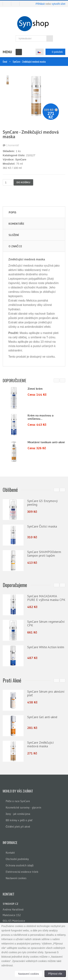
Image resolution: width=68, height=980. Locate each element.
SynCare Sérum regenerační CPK (46, 623)
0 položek (54, 52)
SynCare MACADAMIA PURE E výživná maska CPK (46, 598)
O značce (15, 246)
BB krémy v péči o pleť (19, 819)
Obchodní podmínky (17, 858)
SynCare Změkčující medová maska (40, 744)
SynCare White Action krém (46, 647)
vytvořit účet (58, 4)
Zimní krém (35, 389)
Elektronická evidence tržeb (22, 871)
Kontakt (10, 852)
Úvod (5, 62)
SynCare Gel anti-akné (42, 716)
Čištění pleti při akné (18, 826)
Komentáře (16, 224)
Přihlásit (40, 4)
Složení (14, 235)
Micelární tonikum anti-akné (46, 442)
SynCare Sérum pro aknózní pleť (46, 693)
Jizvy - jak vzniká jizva (18, 813)
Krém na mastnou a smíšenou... (41, 417)
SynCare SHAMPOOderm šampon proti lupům (44, 553)
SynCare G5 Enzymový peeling (42, 502)
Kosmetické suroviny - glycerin (23, 807)
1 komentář (13, 145)
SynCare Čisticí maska (42, 526)
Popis (13, 212)
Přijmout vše (55, 974)
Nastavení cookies (16, 877)
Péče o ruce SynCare (18, 800)
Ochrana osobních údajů (19, 864)
